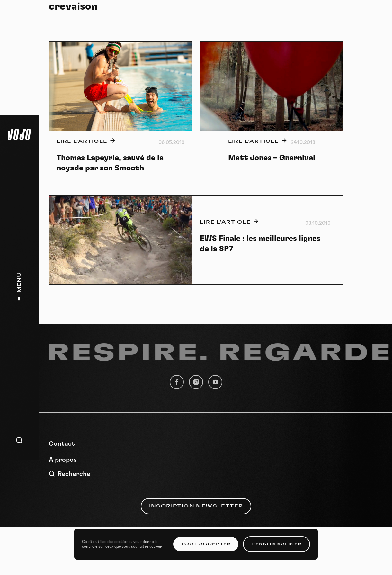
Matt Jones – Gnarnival (272, 158)
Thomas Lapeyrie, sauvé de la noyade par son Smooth (110, 163)
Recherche (70, 474)
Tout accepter (206, 544)
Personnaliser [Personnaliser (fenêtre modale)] (276, 544)
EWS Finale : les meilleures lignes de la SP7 (260, 244)
